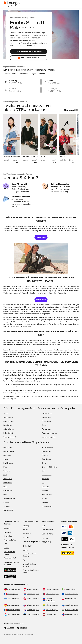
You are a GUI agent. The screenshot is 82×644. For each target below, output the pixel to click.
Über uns (7, 528)
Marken (25, 550)
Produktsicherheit (10, 558)
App (24, 560)
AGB (5, 544)
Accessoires (27, 534)
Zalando (45, 538)
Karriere (6, 548)
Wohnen (26, 537)
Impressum (7, 532)
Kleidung (26, 526)
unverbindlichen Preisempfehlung (24, 634)
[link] (22, 82)
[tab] (7, 74)
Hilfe (44, 526)
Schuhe (25, 530)
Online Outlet (27, 546)
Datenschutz (8, 536)
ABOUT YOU (46, 542)
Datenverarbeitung (10, 540)
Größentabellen (47, 530)
